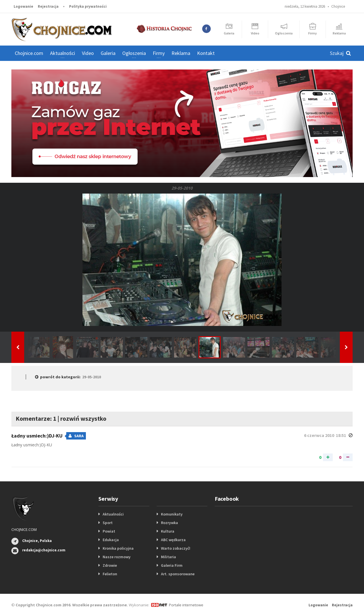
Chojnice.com (29, 53)
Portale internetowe (186, 605)
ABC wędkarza (173, 540)
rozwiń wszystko (83, 418)
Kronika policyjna (118, 548)
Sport (108, 523)
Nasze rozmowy (117, 557)
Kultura (168, 531)
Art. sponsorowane (178, 574)
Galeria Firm (172, 565)
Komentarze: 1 (36, 418)
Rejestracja (48, 6)
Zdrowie (110, 565)
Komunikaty (172, 514)
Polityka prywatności (88, 6)
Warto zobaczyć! (176, 548)
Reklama (181, 53)
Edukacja (111, 540)
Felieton (110, 574)
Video (88, 53)
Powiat (109, 531)
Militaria (168, 557)
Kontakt (206, 53)
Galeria (108, 53)
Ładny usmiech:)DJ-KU (38, 436)
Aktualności (113, 514)
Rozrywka (169, 523)
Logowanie (23, 6)
